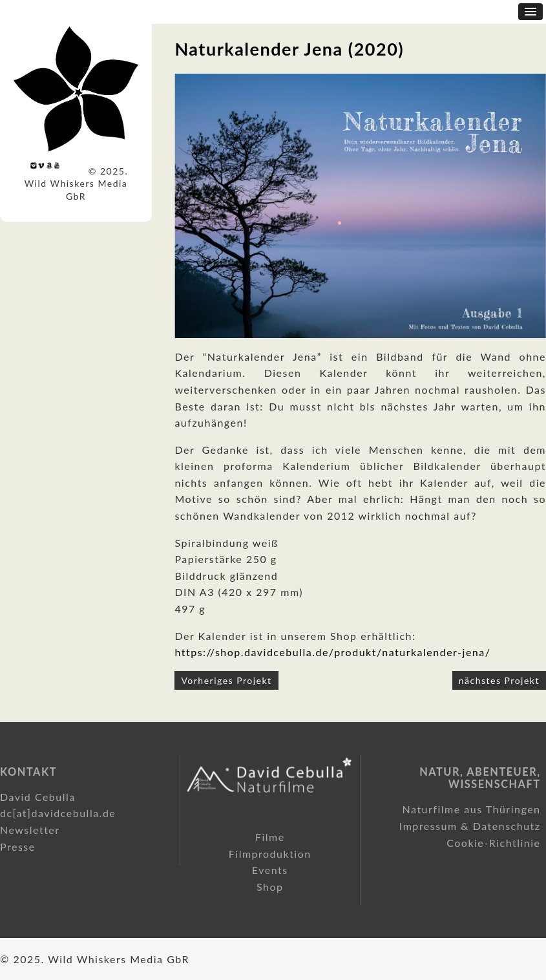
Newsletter (30, 830)
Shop (270, 887)
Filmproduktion (270, 854)
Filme (270, 837)
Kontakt (28, 772)
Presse (18, 847)
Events (270, 870)
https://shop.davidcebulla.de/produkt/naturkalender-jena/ (332, 652)
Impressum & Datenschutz (470, 826)
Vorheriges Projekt (226, 680)
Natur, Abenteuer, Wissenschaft (480, 778)
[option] (360, 206)
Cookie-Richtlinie (493, 843)
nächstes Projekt (499, 680)
